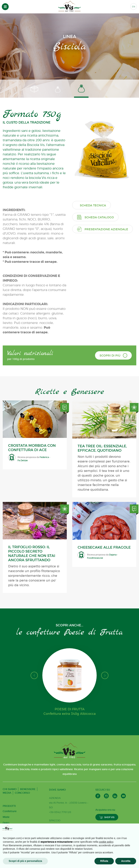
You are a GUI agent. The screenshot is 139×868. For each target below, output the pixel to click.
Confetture (10, 811)
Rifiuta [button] (104, 861)
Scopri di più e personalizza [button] (25, 861)
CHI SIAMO (10, 789)
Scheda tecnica (93, 205)
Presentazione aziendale (103, 229)
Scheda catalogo (95, 217)
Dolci (6, 823)
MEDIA (7, 793)
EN (134, 7)
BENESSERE (28, 789)
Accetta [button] (126, 861)
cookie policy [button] (106, 842)
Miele (6, 817)
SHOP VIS (107, 817)
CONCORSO (22, 793)
